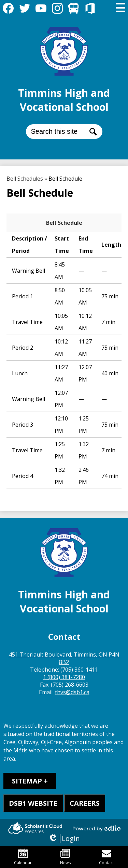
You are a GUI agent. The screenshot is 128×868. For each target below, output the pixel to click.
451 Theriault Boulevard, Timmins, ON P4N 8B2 (64, 658)
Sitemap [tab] (27, 781)
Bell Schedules (25, 179)
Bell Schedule (64, 223)
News (65, 857)
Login (64, 838)
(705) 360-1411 (79, 670)
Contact (106, 857)
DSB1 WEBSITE (33, 803)
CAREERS (85, 803)
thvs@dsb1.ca (72, 692)
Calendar (23, 857)
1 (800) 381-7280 (64, 677)
